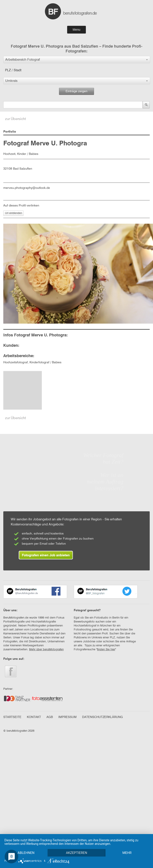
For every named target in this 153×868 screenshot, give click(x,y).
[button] (77, 60)
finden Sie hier (106, 650)
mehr (127, 853)
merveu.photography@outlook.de (27, 188)
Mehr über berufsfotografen (46, 650)
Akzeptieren (76, 853)
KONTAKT (34, 717)
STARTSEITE (12, 717)
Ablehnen (26, 853)
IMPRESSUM (67, 717)
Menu (76, 30)
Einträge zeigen (76, 91)
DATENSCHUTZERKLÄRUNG (102, 717)
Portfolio (10, 132)
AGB (50, 717)
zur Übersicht (16, 119)
